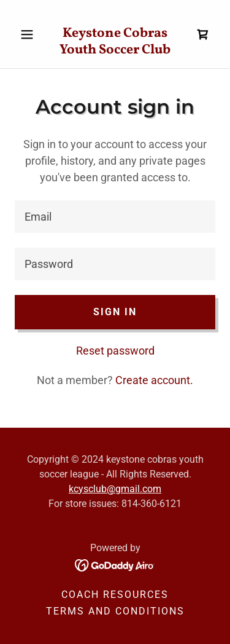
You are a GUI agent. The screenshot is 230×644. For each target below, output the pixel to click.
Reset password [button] (115, 351)
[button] (30, 34)
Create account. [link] (154, 380)
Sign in (115, 312)
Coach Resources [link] (115, 595)
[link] (115, 34)
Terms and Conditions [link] (115, 611)
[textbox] (115, 217)
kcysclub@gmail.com (115, 489)
